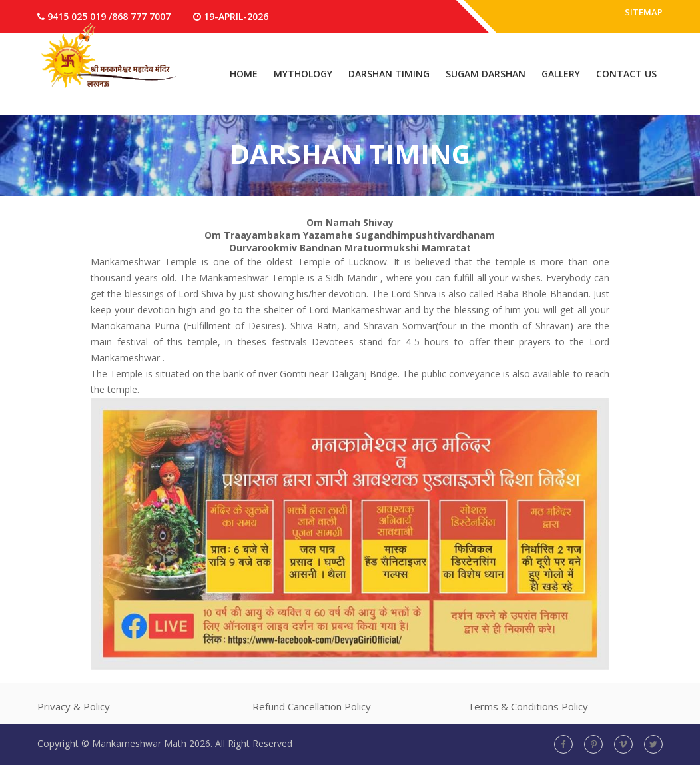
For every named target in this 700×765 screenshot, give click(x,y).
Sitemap (643, 16)
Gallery (561, 74)
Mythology (303, 74)
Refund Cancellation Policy (312, 706)
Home (244, 74)
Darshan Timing (389, 74)
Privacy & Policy (74, 706)
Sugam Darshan (486, 74)
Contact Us (626, 74)
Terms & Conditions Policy (528, 706)
